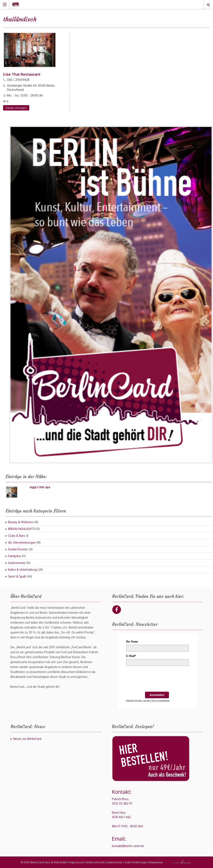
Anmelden (157, 695)
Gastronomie (17, 563)
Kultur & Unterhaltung (23, 570)
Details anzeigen (16, 108)
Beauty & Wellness (21, 522)
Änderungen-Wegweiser (148, 862)
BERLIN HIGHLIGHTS (21, 529)
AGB (127, 862)
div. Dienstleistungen (22, 542)
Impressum (76, 862)
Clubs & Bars (17, 536)
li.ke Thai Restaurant (22, 74)
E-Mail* (131, 656)
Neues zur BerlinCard (27, 739)
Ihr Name (132, 642)
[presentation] (157, 680)
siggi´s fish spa (40, 487)
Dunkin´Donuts (18, 549)
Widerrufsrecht (95, 862)
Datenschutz (115, 862)
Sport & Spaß (17, 576)
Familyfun (14, 556)
